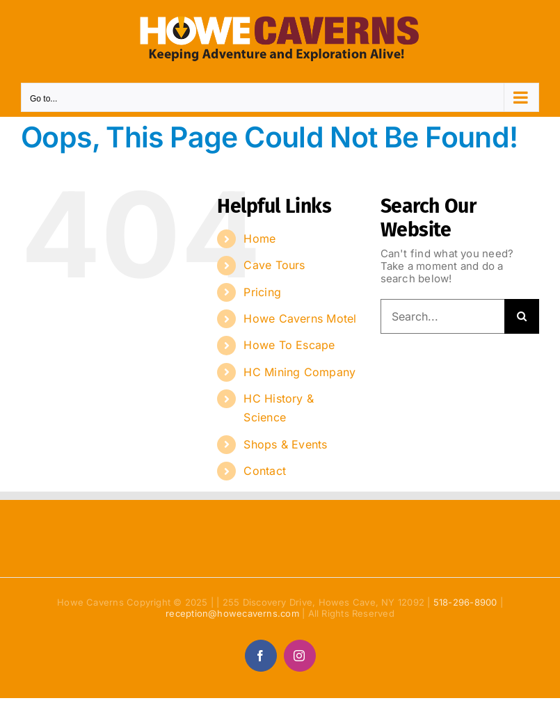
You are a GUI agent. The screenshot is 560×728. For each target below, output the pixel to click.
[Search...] (442, 316)
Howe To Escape (289, 345)
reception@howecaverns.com (232, 613)
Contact (265, 471)
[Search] (522, 316)
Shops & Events (285, 444)
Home (259, 238)
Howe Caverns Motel (300, 318)
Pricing (262, 292)
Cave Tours (274, 265)
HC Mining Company (299, 372)
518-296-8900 (465, 602)
